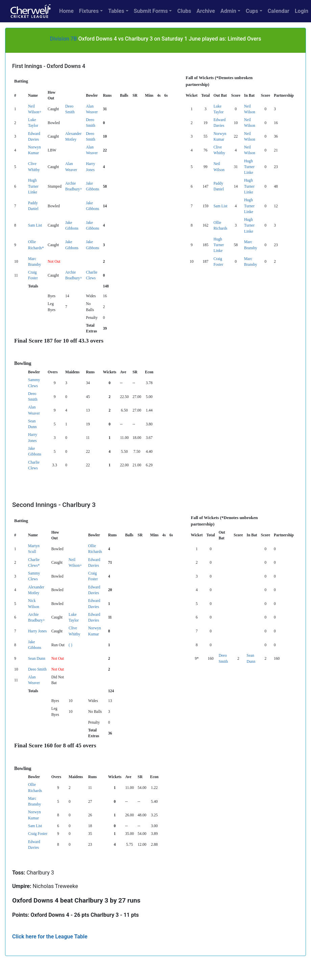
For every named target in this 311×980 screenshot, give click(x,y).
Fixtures (89, 11)
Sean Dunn (37, 658)
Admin (228, 11)
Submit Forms (151, 11)
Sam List (220, 206)
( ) (70, 645)
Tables (116, 11)
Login (302, 11)
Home (66, 11)
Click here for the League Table (50, 937)
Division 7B (64, 39)
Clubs (184, 11)
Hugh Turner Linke (249, 167)
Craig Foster (38, 834)
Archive (206, 11)
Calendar (279, 11)
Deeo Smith (37, 669)
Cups (252, 11)
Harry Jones (37, 631)
